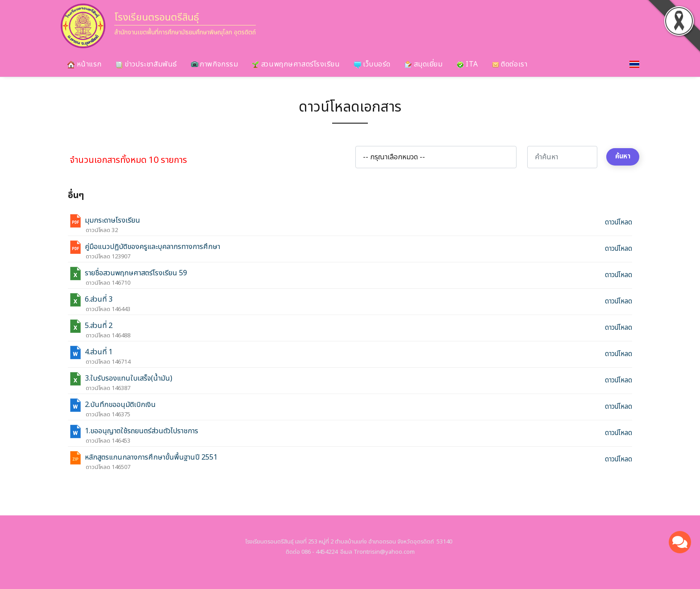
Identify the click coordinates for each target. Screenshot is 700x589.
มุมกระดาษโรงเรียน (112, 221)
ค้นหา (623, 156)
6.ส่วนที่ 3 (99, 300)
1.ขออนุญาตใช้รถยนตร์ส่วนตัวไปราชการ (142, 431)
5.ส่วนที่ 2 (99, 326)
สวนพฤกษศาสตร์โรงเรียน (296, 64)
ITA (467, 64)
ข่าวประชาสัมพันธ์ (146, 64)
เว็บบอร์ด (372, 64)
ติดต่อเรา (510, 64)
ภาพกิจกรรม (215, 64)
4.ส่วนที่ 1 (99, 353)
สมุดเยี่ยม (423, 64)
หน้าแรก (85, 64)
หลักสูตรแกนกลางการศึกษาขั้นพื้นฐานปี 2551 (151, 458)
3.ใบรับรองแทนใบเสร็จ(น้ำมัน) (129, 379)
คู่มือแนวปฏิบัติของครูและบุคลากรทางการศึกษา (152, 247)
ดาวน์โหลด (619, 223)
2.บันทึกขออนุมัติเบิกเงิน (120, 405)
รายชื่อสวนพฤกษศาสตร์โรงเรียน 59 (136, 274)
